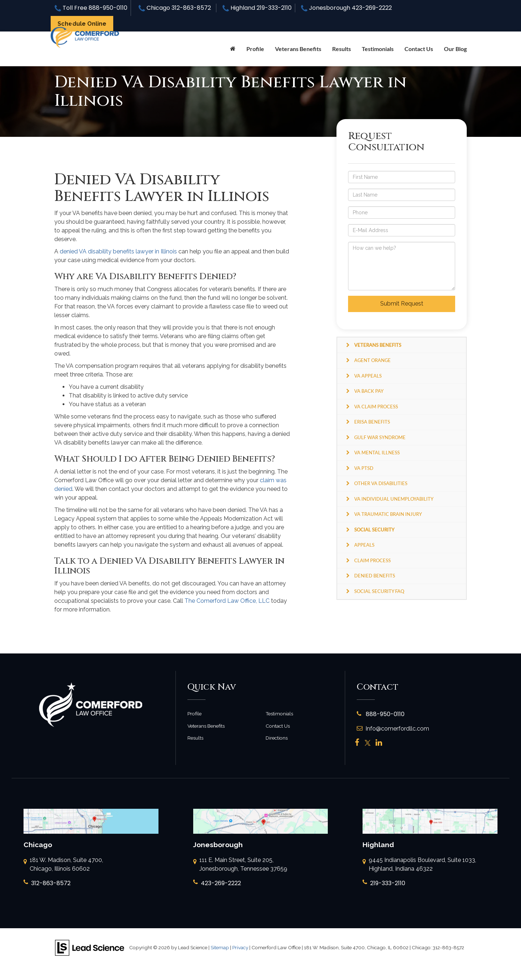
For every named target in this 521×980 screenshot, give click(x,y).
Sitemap (220, 947)
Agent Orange (372, 360)
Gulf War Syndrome (380, 437)
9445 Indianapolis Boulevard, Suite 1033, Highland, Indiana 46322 (419, 865)
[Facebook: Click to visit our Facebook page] (357, 743)
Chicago (175, 8)
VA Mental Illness (377, 453)
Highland (257, 8)
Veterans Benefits (206, 726)
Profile (255, 49)
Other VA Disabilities (381, 483)
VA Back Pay (369, 391)
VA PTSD (364, 468)
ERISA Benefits (372, 422)
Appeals (364, 545)
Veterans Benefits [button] (298, 49)
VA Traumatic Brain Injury (388, 514)
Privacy (240, 947)
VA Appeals (368, 376)
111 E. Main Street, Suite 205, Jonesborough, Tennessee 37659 (240, 865)
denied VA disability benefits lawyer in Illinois (118, 251)
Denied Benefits (375, 576)
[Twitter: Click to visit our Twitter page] (368, 743)
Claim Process (372, 560)
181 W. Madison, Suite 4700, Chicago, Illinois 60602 (63, 865)
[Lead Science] (90, 947)
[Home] (233, 49)
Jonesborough (346, 8)
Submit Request (402, 304)
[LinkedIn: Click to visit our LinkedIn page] (379, 743)
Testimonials (378, 49)
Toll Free (91, 8)
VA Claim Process (376, 407)
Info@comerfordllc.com (393, 729)
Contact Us (419, 49)
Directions (277, 738)
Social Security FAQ (379, 591)
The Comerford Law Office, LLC (227, 601)
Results (342, 49)
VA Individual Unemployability (394, 499)
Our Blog (455, 49)
